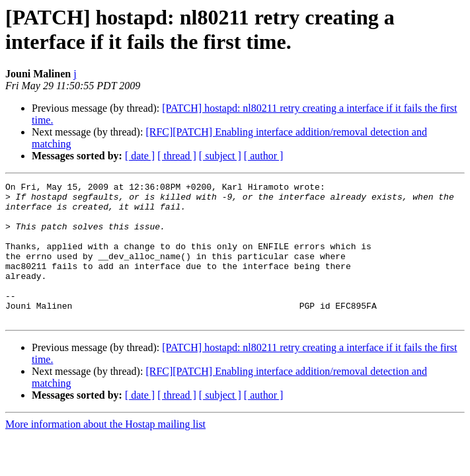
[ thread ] (177, 156)
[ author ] (264, 156)
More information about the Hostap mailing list (105, 452)
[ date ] (140, 156)
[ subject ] (220, 156)
